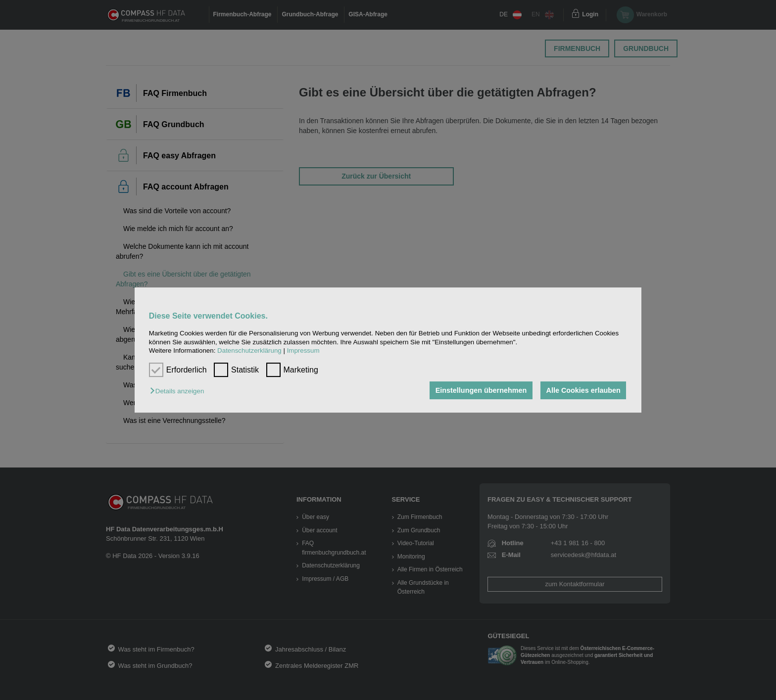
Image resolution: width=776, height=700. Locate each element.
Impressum (303, 350)
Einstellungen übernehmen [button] (481, 390)
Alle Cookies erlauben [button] (583, 390)
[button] (179, 391)
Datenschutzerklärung (249, 350)
